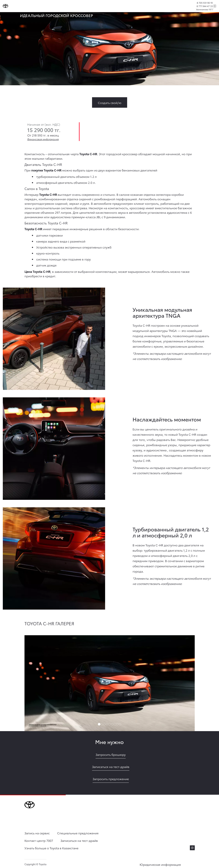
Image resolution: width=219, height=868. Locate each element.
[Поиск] (214, 6)
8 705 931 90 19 (205, 3)
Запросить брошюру (111, 754)
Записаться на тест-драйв (111, 767)
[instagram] (192, 848)
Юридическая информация (160, 864)
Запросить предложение (111, 779)
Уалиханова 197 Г (205, 9)
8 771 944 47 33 (205, 6)
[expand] (216, 6)
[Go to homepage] (6, 6)
